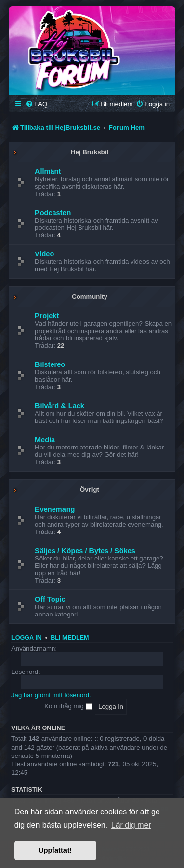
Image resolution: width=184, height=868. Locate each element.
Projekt (47, 316)
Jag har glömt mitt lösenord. (51, 695)
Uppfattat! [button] (55, 850)
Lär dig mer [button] (131, 825)
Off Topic (50, 599)
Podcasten (53, 213)
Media (45, 440)
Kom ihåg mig (68, 706)
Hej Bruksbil (90, 152)
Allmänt (48, 171)
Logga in (26, 638)
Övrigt (90, 490)
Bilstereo (50, 364)
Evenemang (55, 509)
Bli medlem (70, 638)
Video (44, 254)
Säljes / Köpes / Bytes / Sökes (85, 551)
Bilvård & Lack (60, 406)
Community (90, 296)
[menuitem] (36, 104)
